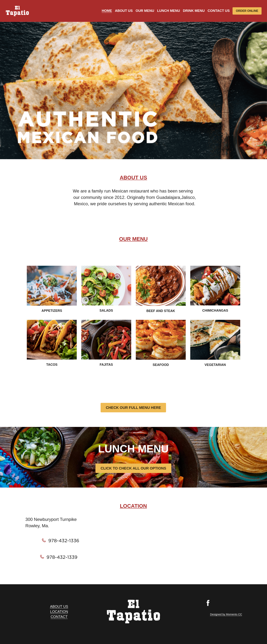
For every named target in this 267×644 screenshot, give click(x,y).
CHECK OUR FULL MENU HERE (133, 408)
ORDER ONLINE (247, 11)
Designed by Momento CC (226, 614)
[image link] (17, 11)
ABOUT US (59, 606)
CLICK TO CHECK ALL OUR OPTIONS (133, 468)
